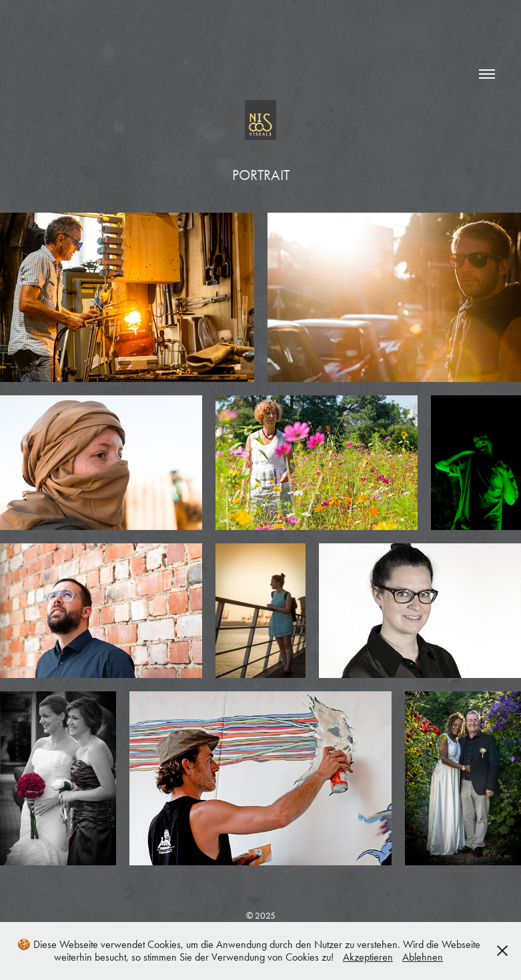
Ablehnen (423, 957)
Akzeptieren (368, 957)
